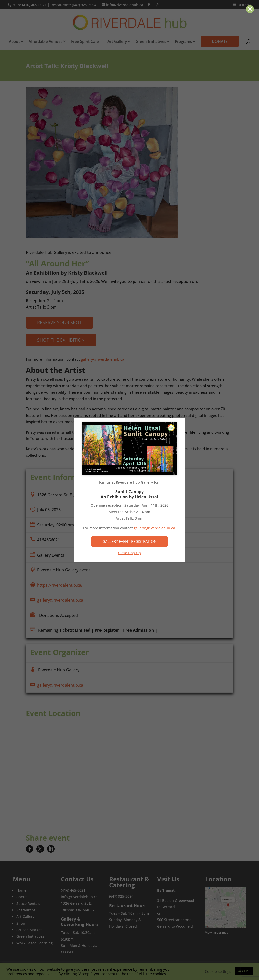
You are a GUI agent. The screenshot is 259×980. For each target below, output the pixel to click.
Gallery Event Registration (129, 541)
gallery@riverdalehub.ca (154, 528)
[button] (250, 9)
